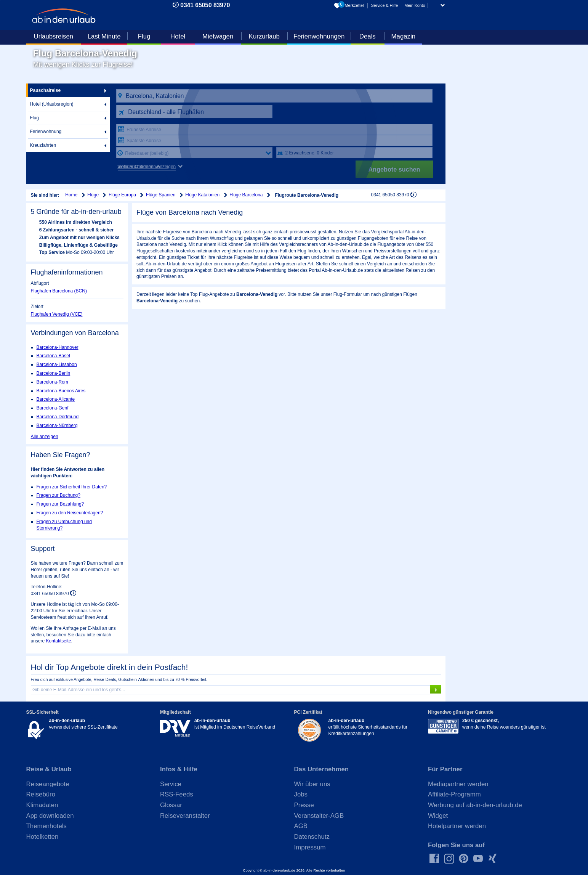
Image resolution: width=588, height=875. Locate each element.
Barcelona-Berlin (54, 373)
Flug (144, 36)
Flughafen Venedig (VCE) (57, 314)
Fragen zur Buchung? (58, 495)
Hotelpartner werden (457, 826)
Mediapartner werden (458, 784)
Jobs (301, 794)
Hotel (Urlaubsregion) (52, 104)
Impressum (310, 847)
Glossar (171, 805)
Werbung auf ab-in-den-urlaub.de (475, 805)
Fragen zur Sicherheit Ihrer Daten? (72, 487)
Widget (438, 816)
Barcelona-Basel (53, 356)
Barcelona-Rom (52, 382)
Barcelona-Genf (53, 408)
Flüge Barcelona (246, 195)
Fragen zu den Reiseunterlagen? (70, 513)
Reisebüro (41, 794)
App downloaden (50, 816)
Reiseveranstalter (185, 816)
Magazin (403, 36)
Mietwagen (218, 36)
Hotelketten (42, 837)
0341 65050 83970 (205, 5)
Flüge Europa (122, 195)
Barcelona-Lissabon (57, 364)
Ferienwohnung (46, 132)
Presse (304, 805)
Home (71, 195)
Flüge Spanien (161, 195)
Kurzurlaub (264, 36)
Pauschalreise (46, 90)
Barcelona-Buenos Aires (61, 391)
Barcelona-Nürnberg (57, 425)
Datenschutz (312, 837)
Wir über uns (312, 784)
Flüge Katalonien (202, 195)
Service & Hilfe (384, 5)
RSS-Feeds (177, 794)
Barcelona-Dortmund (58, 417)
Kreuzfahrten (43, 145)
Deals (368, 36)
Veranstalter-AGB (319, 816)
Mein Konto (415, 5)
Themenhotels (46, 826)
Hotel (178, 36)
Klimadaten (42, 805)
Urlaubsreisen (54, 36)
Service (171, 784)
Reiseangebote (48, 784)
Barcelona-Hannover (58, 347)
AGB (301, 826)
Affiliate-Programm (454, 794)
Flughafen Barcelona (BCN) (59, 291)
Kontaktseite (59, 641)
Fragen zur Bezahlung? (60, 504)
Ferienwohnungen (319, 36)
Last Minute (104, 36)
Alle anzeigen (45, 437)
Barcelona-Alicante (56, 399)
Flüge (93, 195)
